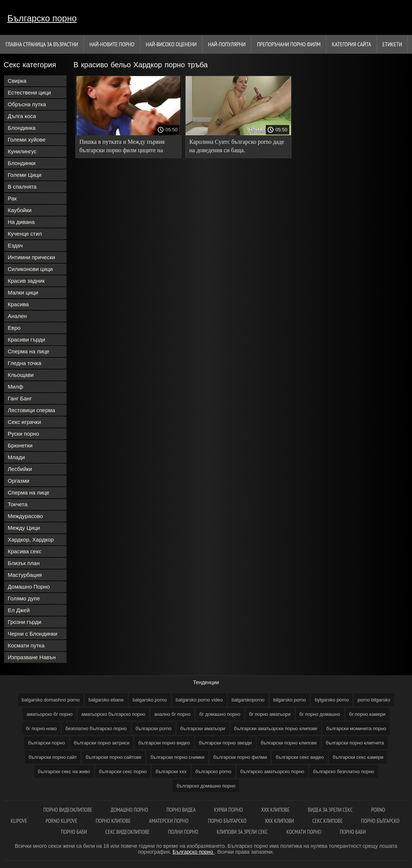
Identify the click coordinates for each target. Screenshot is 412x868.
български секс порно (123, 771)
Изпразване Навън (32, 657)
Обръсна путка (27, 104)
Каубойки (20, 210)
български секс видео (300, 757)
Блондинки (22, 163)
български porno (154, 728)
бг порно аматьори (270, 714)
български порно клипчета (355, 743)
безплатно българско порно (96, 728)
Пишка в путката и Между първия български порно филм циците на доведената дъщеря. (122, 147)
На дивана (21, 222)
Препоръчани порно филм (289, 44)
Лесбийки (20, 469)
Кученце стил (25, 234)
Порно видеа (181, 810)
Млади (16, 457)
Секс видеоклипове (128, 832)
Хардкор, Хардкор (31, 540)
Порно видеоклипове (68, 810)
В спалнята (22, 187)
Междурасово (25, 516)
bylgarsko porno (332, 700)
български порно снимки (177, 757)
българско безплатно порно (344, 771)
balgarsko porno (150, 700)
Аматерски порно (169, 821)
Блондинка (22, 128)
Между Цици (24, 528)
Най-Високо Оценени (171, 44)
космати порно (304, 832)
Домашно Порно (29, 587)
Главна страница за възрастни (42, 44)
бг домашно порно (220, 714)
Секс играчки (24, 422)
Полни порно (183, 832)
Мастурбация (25, 575)
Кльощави (21, 375)
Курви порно (228, 810)
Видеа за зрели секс (330, 810)
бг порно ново (41, 728)
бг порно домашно (320, 714)
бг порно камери (367, 714)
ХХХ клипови (280, 821)
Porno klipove (61, 821)
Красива (18, 304)
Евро (14, 328)
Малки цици (23, 292)
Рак (12, 198)
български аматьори (203, 728)
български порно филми (240, 757)
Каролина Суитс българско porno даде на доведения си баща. (237, 146)
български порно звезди (225, 743)
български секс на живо (64, 771)
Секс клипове (328, 821)
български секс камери (358, 757)
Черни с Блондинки (33, 634)
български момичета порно (356, 728)
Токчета (18, 504)
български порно (46, 743)
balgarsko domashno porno (51, 700)
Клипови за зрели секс (242, 832)
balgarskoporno (248, 700)
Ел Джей (19, 610)
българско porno (214, 771)
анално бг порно (173, 714)
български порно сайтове (114, 757)
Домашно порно (129, 810)
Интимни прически (31, 257)
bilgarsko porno (290, 700)
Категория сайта (352, 44)
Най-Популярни (227, 44)
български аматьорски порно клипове (276, 728)
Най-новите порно (112, 44)
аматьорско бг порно (49, 714)
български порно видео (164, 743)
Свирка (17, 81)
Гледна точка (24, 363)
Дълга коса (22, 116)
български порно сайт (53, 757)
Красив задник (26, 281)
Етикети (392, 44)
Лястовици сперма (31, 410)
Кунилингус (22, 151)
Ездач (15, 245)
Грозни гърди (24, 622)
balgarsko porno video (199, 700)
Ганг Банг (20, 398)
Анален (17, 316)
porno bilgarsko (374, 700)
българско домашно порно (206, 786)
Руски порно (23, 434)
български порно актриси (102, 743)
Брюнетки (20, 445)
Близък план (24, 563)
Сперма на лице (28, 351)
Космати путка (26, 645)
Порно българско (227, 821)
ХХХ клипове (275, 810)
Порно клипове (113, 821)
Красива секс (25, 551)
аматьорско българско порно (113, 714)
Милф (15, 387)
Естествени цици (29, 92)
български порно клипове (289, 743)
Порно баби (74, 832)
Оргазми (19, 481)
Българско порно (42, 18)
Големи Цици (25, 175)
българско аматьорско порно (272, 771)
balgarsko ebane (106, 700)
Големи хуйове (27, 140)
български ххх (171, 771)
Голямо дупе (24, 598)
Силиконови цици (30, 269)
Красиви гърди (26, 340)
